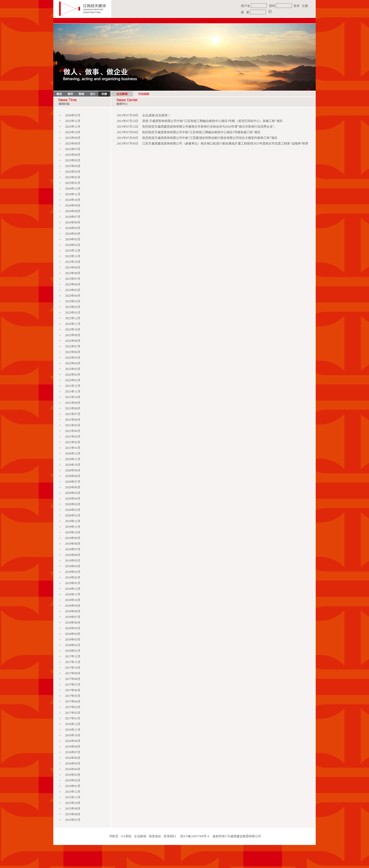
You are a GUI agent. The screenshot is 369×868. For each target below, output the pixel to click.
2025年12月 (73, 121)
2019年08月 (73, 544)
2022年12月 (73, 318)
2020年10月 (73, 465)
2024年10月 (73, 200)
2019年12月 (73, 521)
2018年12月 (73, 589)
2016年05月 (73, 763)
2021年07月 (73, 414)
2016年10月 (73, 735)
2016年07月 (73, 752)
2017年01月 (73, 718)
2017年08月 (73, 679)
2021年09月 (73, 403)
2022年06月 (73, 352)
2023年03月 (73, 301)
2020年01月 (73, 515)
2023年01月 (73, 313)
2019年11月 (73, 527)
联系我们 (170, 836)
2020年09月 (73, 470)
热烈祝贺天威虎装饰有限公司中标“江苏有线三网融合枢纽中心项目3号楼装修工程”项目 (201, 132)
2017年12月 (73, 656)
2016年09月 (73, 741)
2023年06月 (73, 284)
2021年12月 (73, 386)
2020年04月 (73, 499)
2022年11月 (73, 324)
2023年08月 (73, 273)
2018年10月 (73, 600)
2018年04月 (73, 634)
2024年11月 (73, 194)
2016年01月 (73, 786)
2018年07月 (73, 617)
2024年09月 (73, 205)
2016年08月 (73, 747)
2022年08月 (73, 341)
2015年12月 (73, 792)
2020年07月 (73, 482)
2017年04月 (73, 701)
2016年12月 (73, 724)
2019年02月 (73, 577)
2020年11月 (73, 459)
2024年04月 (73, 234)
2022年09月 (73, 335)
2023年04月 (73, 296)
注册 (305, 6)
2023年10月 (73, 262)
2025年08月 (73, 143)
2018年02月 (73, 645)
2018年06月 (73, 623)
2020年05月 (73, 493)
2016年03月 (73, 775)
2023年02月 (73, 307)
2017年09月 (73, 673)
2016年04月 (73, 769)
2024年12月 (73, 189)
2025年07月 (73, 149)
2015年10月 (73, 803)
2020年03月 (73, 504)
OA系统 (126, 836)
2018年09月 (73, 606)
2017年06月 (73, 690)
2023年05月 (73, 290)
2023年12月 (73, 251)
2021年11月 (73, 391)
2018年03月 (73, 639)
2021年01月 (73, 448)
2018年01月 (73, 651)
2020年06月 (73, 487)
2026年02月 (73, 115)
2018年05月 (73, 628)
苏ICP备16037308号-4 (195, 836)
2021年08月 (73, 408)
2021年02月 (73, 442)
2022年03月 (73, 369)
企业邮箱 (140, 836)
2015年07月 (73, 820)
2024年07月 (73, 217)
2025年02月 (73, 177)
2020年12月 (73, 453)
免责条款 (155, 836)
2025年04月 (73, 166)
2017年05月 (73, 696)
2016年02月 (73, 780)
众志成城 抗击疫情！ (156, 115)
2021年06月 (73, 420)
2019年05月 (73, 561)
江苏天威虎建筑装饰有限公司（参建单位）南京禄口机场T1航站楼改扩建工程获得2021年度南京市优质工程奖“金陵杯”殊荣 (225, 143)
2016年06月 (73, 758)
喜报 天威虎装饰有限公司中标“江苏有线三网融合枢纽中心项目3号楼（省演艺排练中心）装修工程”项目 (212, 121)
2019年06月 (73, 555)
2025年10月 (73, 132)
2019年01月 (73, 583)
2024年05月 (73, 228)
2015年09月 (73, 809)
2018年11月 (73, 594)
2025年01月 (73, 183)
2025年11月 (73, 127)
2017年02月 (73, 713)
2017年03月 (73, 707)
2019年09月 (73, 538)
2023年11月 (73, 256)
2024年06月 (73, 222)
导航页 (114, 836)
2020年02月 (73, 510)
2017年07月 (73, 685)
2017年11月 (73, 662)
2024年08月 (73, 211)
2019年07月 (73, 549)
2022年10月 (73, 329)
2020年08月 (73, 476)
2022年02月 (73, 375)
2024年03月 (73, 239)
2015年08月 (73, 814)
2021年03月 (73, 437)
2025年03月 (73, 172)
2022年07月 (73, 346)
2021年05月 (73, 425)
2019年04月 (73, 566)
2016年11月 (73, 730)
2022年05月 (73, 358)
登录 (296, 6)
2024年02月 (73, 245)
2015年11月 (73, 797)
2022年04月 (73, 363)
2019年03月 (73, 572)
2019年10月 (73, 532)
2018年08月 (73, 611)
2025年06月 (73, 155)
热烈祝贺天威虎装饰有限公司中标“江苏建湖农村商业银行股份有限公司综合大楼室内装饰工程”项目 (210, 138)
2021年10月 (73, 397)
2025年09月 (73, 138)
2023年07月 (73, 279)
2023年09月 (73, 267)
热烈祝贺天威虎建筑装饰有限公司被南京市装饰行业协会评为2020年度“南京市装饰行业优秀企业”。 (210, 127)
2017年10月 (73, 668)
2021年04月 (73, 431)
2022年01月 (73, 380)
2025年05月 (73, 160)
